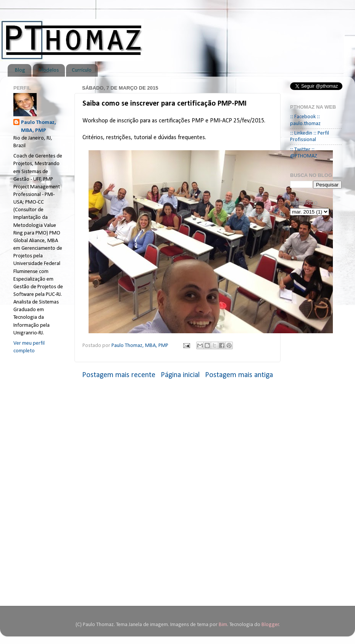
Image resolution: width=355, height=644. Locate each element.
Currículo (82, 70)
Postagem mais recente (119, 375)
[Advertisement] (44, 481)
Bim (223, 625)
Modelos (49, 70)
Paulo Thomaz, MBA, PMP (39, 126)
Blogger (270, 625)
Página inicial (180, 375)
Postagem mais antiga (239, 375)
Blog (20, 70)
